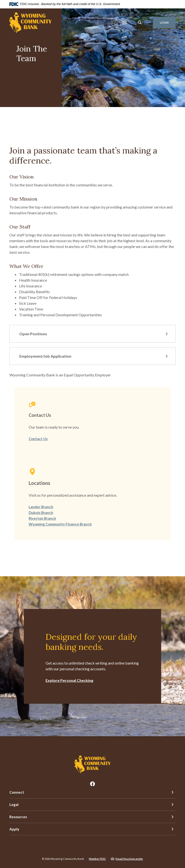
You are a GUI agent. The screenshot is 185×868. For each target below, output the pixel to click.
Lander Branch (41, 507)
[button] (92, 334)
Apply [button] (14, 829)
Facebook (92, 784)
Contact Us (38, 439)
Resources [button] (18, 817)
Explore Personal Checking (69, 680)
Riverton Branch (42, 518)
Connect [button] (17, 792)
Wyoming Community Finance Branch (60, 524)
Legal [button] (14, 805)
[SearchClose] (140, 22)
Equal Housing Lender (129, 859)
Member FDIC (97, 859)
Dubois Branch (41, 513)
